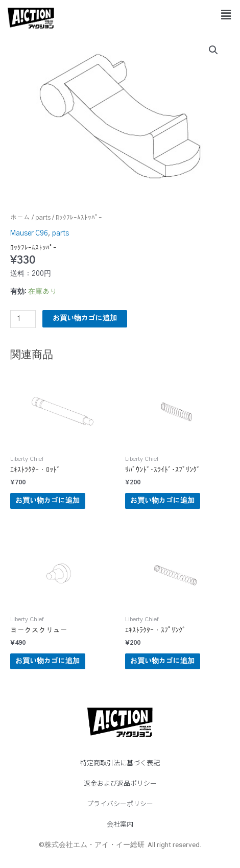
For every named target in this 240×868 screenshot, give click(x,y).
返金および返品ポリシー (120, 783)
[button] (226, 15)
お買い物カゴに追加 (85, 318)
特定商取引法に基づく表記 (120, 763)
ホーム (20, 218)
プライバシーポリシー (120, 803)
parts (43, 218)
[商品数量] (23, 319)
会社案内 (120, 824)
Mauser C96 (29, 233)
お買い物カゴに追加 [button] (47, 501)
